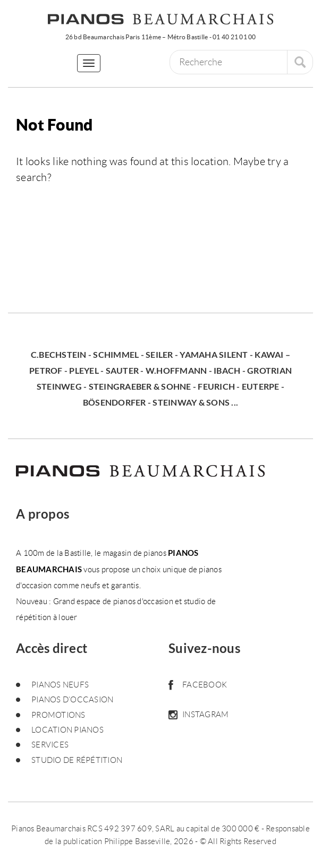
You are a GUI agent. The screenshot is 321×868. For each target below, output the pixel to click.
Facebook (198, 685)
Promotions (58, 715)
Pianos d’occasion (72, 700)
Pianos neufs (60, 685)
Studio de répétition (77, 760)
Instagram (198, 715)
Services (50, 745)
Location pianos (67, 730)
